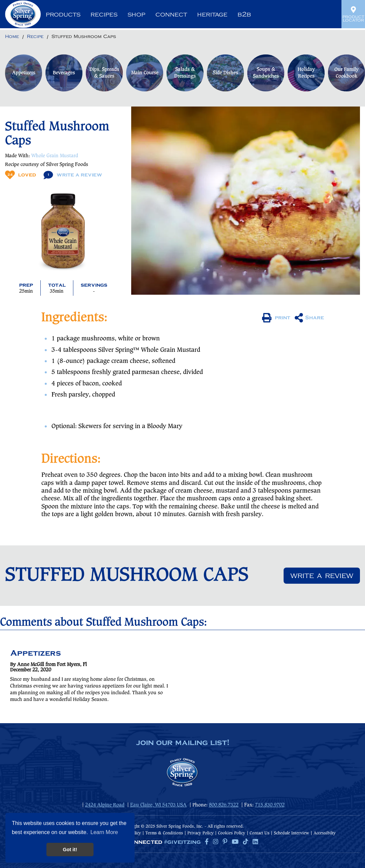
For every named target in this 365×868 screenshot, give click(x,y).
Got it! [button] (70, 850)
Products (63, 14)
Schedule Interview (291, 833)
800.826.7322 (224, 805)
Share (309, 318)
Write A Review (73, 175)
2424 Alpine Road (105, 805)
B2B (244, 14)
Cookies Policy (232, 833)
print (276, 318)
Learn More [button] (104, 832)
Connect (171, 14)
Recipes (104, 14)
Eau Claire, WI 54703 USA (158, 805)
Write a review (322, 576)
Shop (136, 14)
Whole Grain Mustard (55, 156)
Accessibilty (325, 833)
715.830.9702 (270, 805)
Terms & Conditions (164, 833)
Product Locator (353, 14)
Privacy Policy (200, 833)
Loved (21, 175)
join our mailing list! (183, 743)
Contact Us (260, 833)
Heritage (212, 14)
